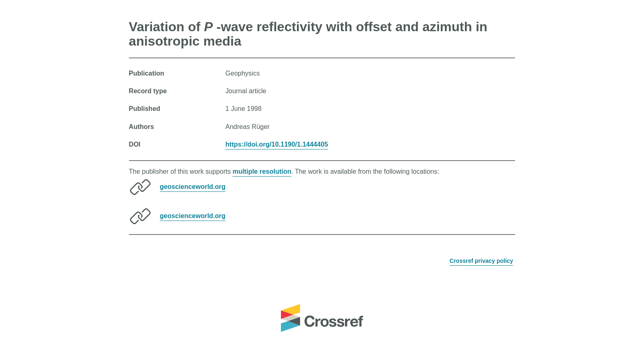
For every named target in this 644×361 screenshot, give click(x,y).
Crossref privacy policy (482, 261)
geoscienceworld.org (193, 187)
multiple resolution (262, 171)
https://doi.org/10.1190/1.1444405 (277, 144)
